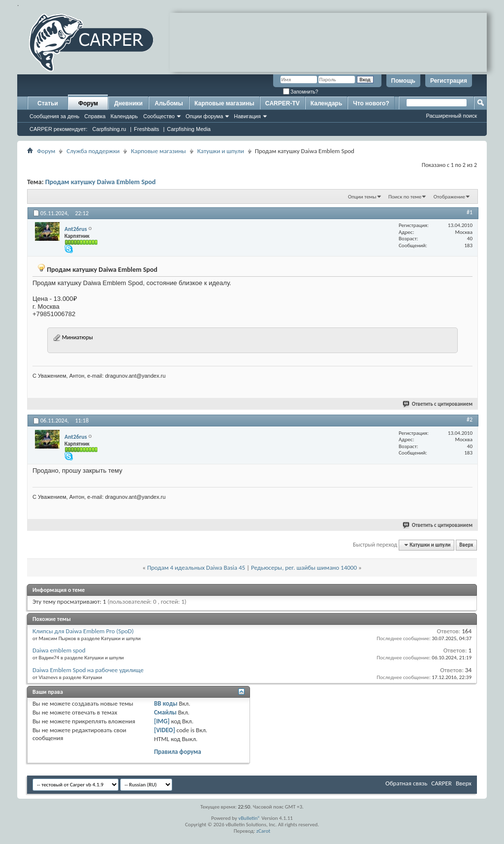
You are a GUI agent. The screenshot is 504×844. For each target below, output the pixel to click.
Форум (88, 103)
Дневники (128, 103)
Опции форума (204, 116)
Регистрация (449, 81)
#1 (470, 212)
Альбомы (169, 103)
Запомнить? (301, 92)
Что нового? (371, 103)
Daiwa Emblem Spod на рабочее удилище (88, 670)
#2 (470, 420)
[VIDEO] (165, 730)
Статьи (48, 103)
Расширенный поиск (451, 116)
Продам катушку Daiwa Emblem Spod (101, 182)
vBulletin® (249, 818)
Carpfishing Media (189, 129)
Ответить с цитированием (438, 404)
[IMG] (162, 721)
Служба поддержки (93, 151)
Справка (95, 116)
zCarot (264, 831)
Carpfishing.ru (109, 129)
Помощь (403, 81)
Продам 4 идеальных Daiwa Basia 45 (196, 568)
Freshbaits (146, 129)
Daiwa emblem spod (59, 650)
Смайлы (165, 712)
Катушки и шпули (221, 151)
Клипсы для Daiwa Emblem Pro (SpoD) (83, 631)
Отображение (449, 197)
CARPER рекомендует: (59, 129)
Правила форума (178, 752)
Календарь (124, 116)
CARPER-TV (283, 103)
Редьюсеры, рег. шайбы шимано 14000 (304, 568)
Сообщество (159, 116)
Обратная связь (406, 783)
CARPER (441, 783)
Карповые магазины (224, 103)
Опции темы (362, 197)
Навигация (247, 116)
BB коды (166, 703)
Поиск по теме (405, 197)
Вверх (466, 545)
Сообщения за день (54, 116)
